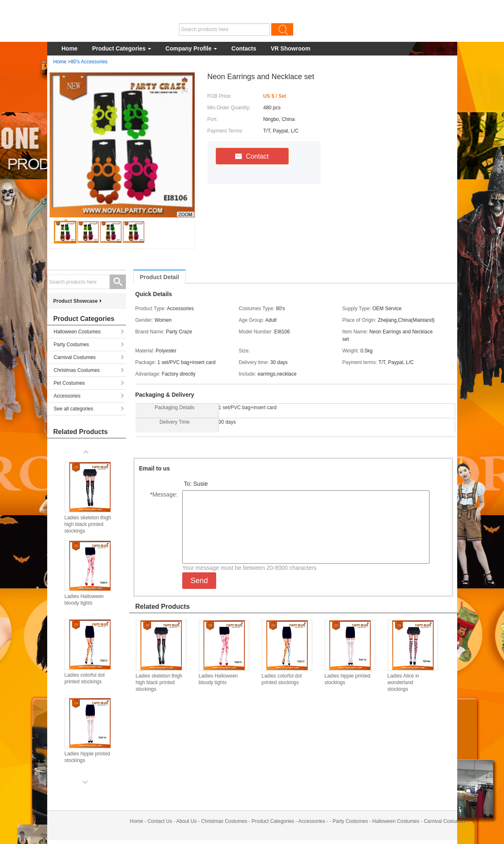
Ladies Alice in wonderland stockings (404, 682)
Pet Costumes (69, 383)
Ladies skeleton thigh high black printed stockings (159, 682)
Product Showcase (76, 301)
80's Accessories (89, 62)
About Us (187, 821)
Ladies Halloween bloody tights (218, 679)
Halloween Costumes (77, 332)
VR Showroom (291, 48)
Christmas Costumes (77, 370)
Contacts (244, 48)
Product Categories (121, 48)
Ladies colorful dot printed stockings (282, 679)
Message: (165, 494)
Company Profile (191, 48)
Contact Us (160, 821)
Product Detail (160, 277)
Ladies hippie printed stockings (348, 679)
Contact (252, 157)
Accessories (67, 396)
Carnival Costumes (75, 357)
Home (70, 48)
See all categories (74, 409)
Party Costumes (71, 345)
